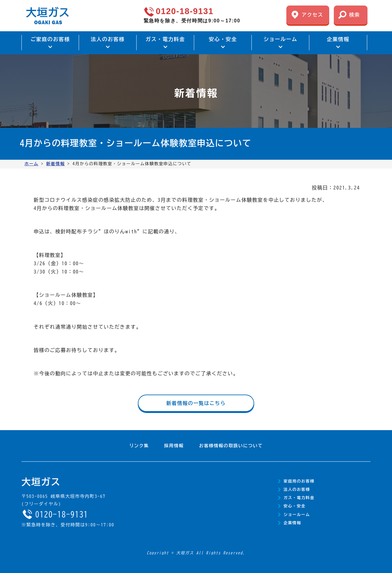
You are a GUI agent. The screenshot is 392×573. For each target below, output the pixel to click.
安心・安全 (295, 506)
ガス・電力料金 (299, 498)
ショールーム (297, 515)
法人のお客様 (297, 489)
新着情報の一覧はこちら (196, 403)
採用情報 (174, 446)
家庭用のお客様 (299, 481)
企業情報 (292, 523)
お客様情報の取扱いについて (231, 446)
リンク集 (139, 446)
